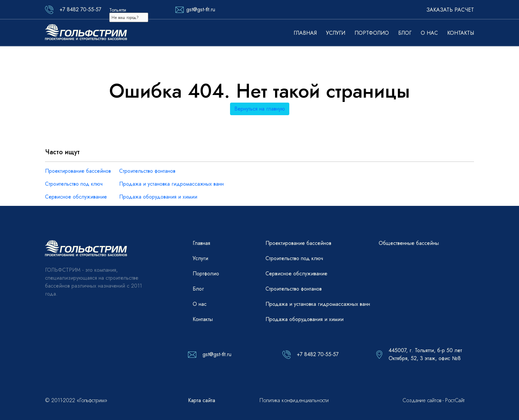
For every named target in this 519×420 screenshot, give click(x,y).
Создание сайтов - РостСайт (434, 400)
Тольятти (118, 10)
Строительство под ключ (74, 184)
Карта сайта (202, 400)
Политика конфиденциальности (294, 400)
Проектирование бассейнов (78, 171)
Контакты (461, 33)
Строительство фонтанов (147, 171)
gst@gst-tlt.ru (201, 9)
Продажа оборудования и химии (158, 197)
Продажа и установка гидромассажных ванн (171, 184)
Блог (405, 33)
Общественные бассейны (409, 243)
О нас (429, 33)
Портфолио (372, 33)
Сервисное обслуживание (76, 197)
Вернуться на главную (260, 109)
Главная (305, 33)
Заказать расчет (450, 10)
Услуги (336, 33)
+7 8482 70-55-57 (80, 9)
